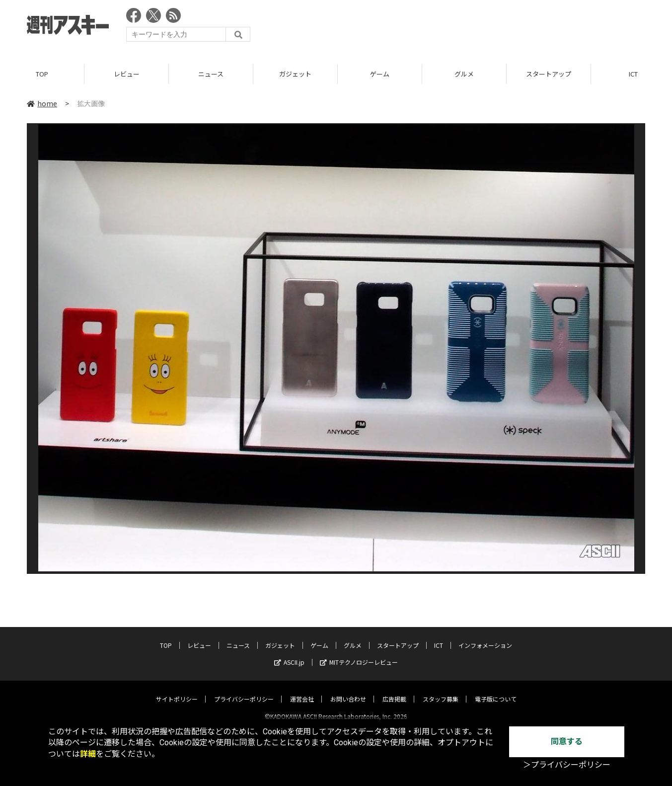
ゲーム (380, 74)
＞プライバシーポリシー (567, 765)
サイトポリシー (177, 690)
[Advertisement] (464, 27)
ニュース (211, 74)
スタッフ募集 (441, 690)
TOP (42, 74)
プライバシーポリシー (244, 690)
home (42, 104)
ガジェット (295, 74)
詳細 (88, 754)
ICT (439, 637)
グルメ (464, 74)
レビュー (127, 74)
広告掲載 (394, 690)
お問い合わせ (348, 690)
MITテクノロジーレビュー (359, 654)
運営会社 (302, 690)
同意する (567, 742)
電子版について (496, 690)
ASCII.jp (289, 654)
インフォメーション (485, 637)
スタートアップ (549, 74)
